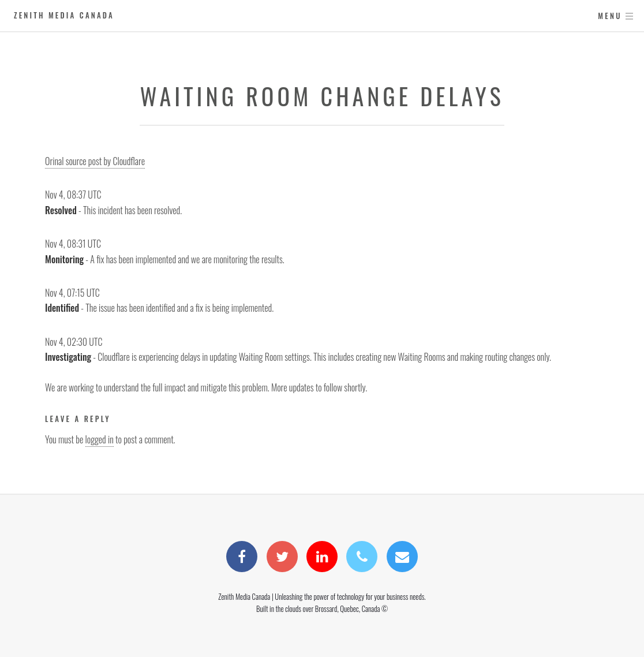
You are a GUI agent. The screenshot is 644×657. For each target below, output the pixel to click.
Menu (610, 16)
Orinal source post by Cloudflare (95, 161)
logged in (100, 439)
